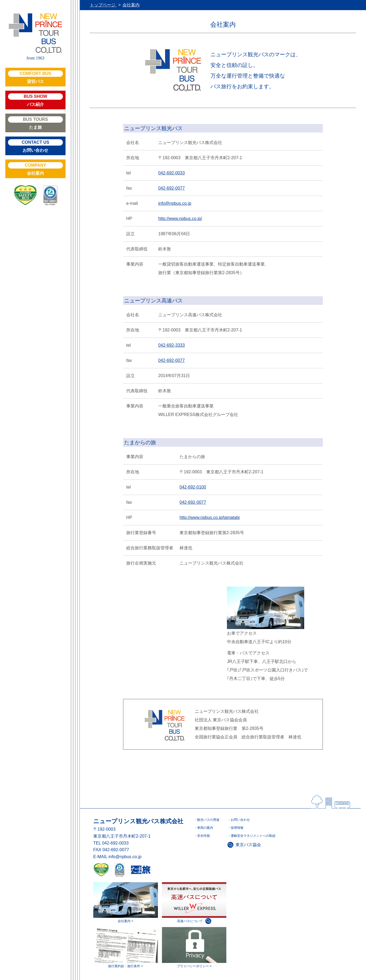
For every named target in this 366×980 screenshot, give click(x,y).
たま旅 (35, 123)
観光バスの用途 (208, 820)
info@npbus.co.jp (175, 203)
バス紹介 (35, 100)
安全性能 (204, 836)
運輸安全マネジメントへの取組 (253, 836)
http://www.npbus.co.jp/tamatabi (210, 517)
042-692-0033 (172, 173)
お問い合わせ (35, 146)
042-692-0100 (193, 487)
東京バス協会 (248, 845)
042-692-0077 (172, 188)
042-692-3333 (172, 345)
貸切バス (35, 77)
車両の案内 (205, 828)
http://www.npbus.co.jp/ (180, 219)
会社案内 (35, 169)
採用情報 (237, 828)
